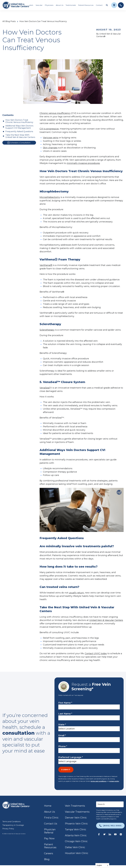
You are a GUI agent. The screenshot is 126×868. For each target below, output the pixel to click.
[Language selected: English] (102, 865)
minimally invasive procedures (83, 163)
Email (62, 736)
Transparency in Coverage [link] (13, 825)
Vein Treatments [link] (75, 806)
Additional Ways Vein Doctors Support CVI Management (19, 127)
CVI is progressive (49, 129)
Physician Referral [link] (50, 831)
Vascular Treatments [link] (77, 812)
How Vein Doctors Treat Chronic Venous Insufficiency (19, 121)
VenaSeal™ (46, 388)
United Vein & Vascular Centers (106, 620)
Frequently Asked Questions (19, 131)
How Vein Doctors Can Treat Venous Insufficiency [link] (43, 21)
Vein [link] (31, 5)
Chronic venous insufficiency (55, 113)
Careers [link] (49, 853)
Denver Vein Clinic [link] (76, 818)
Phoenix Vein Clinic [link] (76, 824)
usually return (76, 593)
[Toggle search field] (107, 5)
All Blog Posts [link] (9, 21)
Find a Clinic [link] (51, 818)
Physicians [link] (49, 5)
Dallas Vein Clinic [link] (75, 847)
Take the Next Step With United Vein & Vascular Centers (20, 136)
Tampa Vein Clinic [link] (76, 829)
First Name (65, 703)
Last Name (65, 714)
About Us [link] (60, 5)
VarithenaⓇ (46, 265)
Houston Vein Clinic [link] (77, 853)
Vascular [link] (39, 5)
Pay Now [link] (49, 838)
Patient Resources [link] (86, 5)
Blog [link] (47, 859)
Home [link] (48, 806)
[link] (16, 5)
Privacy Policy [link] (8, 829)
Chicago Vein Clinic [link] (76, 841)
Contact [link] (99, 5)
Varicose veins (51, 138)
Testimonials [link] (71, 5)
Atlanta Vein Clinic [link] (76, 835)
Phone (63, 746)
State (62, 725)
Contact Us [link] (51, 824)
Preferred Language (71, 757)
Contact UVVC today (96, 654)
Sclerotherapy (47, 330)
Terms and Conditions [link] (11, 822)
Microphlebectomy (50, 197)
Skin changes (50, 148)
